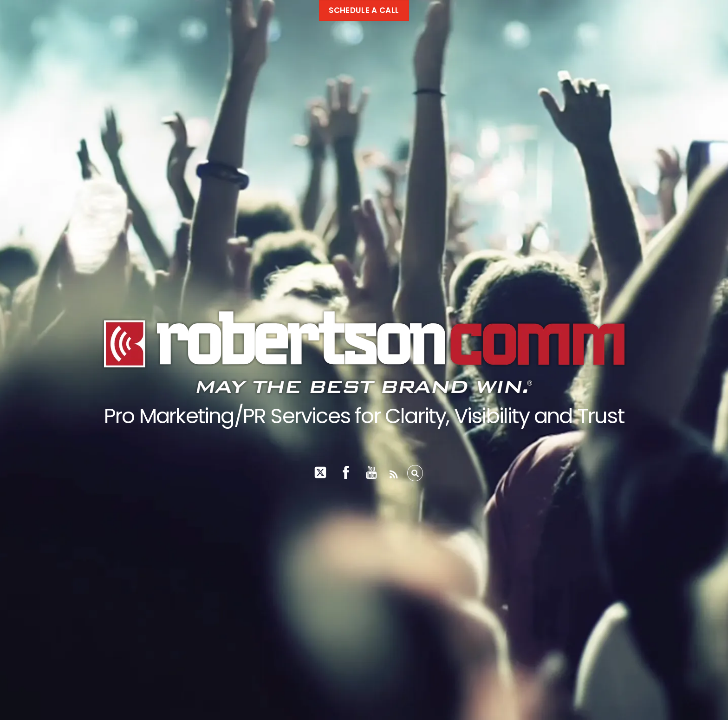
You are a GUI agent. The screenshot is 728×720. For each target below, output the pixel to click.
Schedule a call (364, 10)
